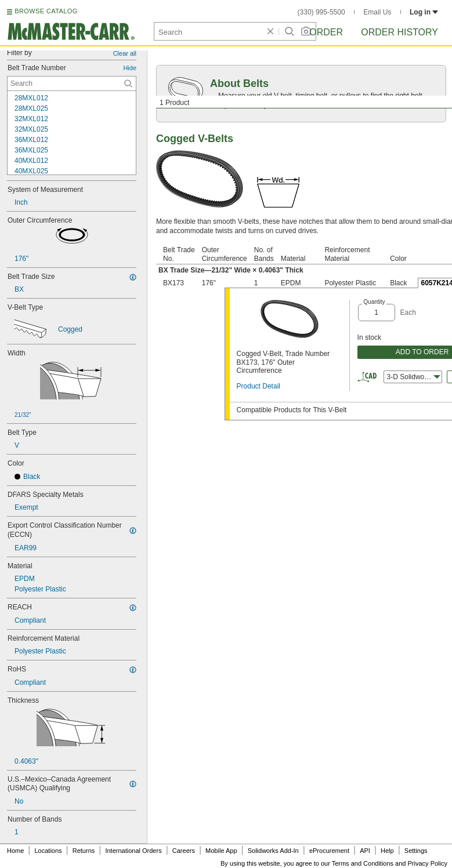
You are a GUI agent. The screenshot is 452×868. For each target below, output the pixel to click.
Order (326, 32)
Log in (424, 12)
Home (15, 851)
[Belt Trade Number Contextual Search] (72, 83)
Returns (84, 851)
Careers (184, 851)
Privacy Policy (428, 863)
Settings (416, 851)
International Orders (133, 851)
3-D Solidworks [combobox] (414, 377)
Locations (48, 851)
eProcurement (329, 851)
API (365, 851)
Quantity (374, 302)
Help (387, 851)
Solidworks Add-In (273, 851)
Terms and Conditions (363, 863)
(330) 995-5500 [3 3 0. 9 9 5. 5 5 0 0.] (321, 12)
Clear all (125, 53)
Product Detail (258, 386)
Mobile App (221, 851)
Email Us (377, 12)
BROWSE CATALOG (46, 11)
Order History (399, 32)
